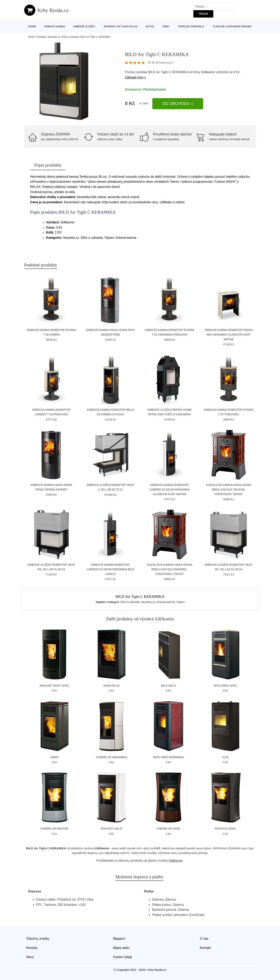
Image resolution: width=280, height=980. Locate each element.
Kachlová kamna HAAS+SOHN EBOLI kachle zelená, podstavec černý (229, 490)
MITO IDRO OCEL (226, 686)
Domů (32, 26)
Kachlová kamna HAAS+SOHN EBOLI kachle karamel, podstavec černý (170, 569)
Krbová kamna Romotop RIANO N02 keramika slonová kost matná (229, 335)
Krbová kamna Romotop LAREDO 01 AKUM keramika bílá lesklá (111, 569)
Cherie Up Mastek (54, 829)
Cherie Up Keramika (111, 757)
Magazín (119, 939)
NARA (55, 757)
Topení (181, 602)
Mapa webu (121, 948)
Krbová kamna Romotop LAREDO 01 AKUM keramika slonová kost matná (170, 490)
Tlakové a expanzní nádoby (232, 26)
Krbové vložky (84, 26)
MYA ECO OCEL (226, 829)
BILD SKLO (169, 686)
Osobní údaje (123, 957)
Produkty (41, 37)
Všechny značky (38, 939)
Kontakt (205, 948)
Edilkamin (208, 72)
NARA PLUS (112, 686)
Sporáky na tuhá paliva (120, 26)
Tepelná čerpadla (191, 26)
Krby (166, 26)
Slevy (30, 957)
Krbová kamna (55, 26)
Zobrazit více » (135, 77)
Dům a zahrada (70, 37)
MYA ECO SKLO (112, 829)
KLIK (226, 757)
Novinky (32, 948)
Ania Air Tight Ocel (55, 686)
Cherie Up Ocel (168, 829)
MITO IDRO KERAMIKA (169, 757)
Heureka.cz (54, 37)
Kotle (150, 26)
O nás (204, 939)
